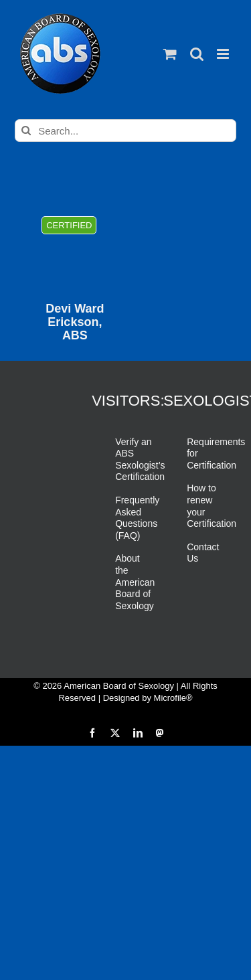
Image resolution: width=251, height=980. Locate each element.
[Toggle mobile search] (197, 54)
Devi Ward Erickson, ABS (75, 322)
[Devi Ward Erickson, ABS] (75, 246)
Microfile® (173, 698)
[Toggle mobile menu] (224, 54)
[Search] (26, 131)
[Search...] (125, 131)
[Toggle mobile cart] (170, 54)
